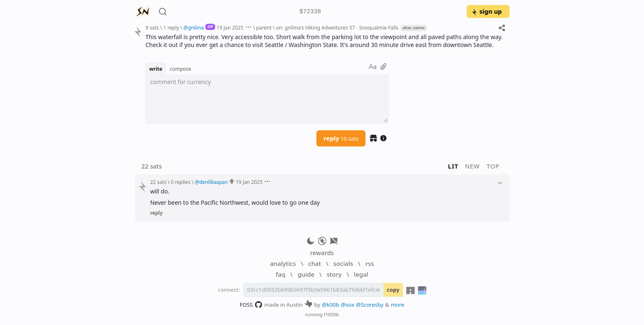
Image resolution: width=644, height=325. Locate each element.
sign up (486, 11)
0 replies (180, 182)
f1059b (331, 314)
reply (341, 138)
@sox (348, 305)
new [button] (472, 166)
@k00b (331, 305)
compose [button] (181, 69)
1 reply (171, 27)
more (398, 305)
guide (306, 274)
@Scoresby (370, 305)
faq (280, 274)
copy (393, 290)
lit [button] (453, 166)
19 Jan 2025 (230, 27)
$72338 (310, 12)
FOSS (251, 305)
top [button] (493, 166)
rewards (322, 253)
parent (264, 27)
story (334, 274)
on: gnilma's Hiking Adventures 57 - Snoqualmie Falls (337, 27)
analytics (283, 263)
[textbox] (267, 99)
